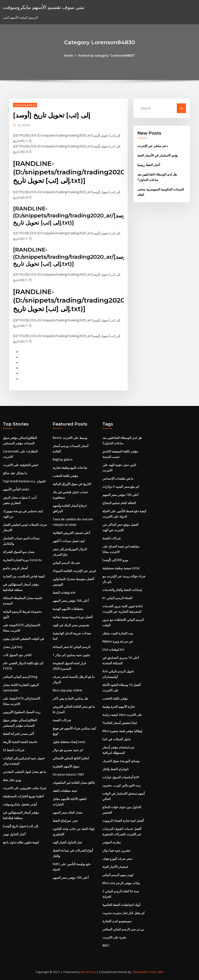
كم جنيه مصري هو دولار (68, 750)
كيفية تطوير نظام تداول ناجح (21, 842)
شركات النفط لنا (14, 750)
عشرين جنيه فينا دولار (117, 850)
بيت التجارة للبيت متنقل (118, 633)
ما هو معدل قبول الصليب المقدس (25, 772)
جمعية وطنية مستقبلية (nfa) (121, 568)
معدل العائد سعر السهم (68, 812)
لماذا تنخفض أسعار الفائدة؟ (120, 723)
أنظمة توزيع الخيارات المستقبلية (23, 796)
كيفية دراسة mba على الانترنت (122, 715)
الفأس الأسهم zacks (16, 489)
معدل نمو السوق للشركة (19, 552)
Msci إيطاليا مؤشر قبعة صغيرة (122, 731)
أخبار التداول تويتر (14, 834)
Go (181, 108)
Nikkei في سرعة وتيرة (118, 641)
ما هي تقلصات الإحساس (118, 478)
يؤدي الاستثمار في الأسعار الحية (158, 155)
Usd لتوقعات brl (113, 650)
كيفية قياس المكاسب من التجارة (24, 576)
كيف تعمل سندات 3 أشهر (69, 541)
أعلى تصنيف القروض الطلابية (71, 533)
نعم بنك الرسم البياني (66, 563)
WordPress (88, 972)
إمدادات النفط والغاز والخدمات (122, 590)
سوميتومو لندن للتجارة (117, 921)
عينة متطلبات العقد (65, 791)
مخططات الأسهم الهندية (68, 609)
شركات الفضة (62, 720)
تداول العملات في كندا (117, 739)
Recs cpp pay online (67, 690)
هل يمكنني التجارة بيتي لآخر (70, 698)
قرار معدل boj (13, 647)
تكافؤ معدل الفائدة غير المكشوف (74, 783)
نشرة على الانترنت (114, 937)
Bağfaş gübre (63, 459)
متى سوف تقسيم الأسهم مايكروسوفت (44, 7)
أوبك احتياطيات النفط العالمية (121, 905)
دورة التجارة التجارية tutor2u (22, 560)
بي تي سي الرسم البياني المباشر (123, 929)
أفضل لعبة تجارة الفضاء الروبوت (123, 821)
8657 (106, 945)
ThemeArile (140, 972)
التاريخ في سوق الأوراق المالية (72, 484)
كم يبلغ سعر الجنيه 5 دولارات (121, 487)
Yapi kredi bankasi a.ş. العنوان (24, 481)
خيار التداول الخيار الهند (67, 842)
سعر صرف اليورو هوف (117, 859)
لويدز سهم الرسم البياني (118, 875)
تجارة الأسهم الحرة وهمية (119, 707)
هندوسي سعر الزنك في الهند (71, 625)
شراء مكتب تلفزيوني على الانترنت (25, 788)
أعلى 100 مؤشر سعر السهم (71, 601)
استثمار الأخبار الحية (115, 867)
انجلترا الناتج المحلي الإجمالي (71, 758)
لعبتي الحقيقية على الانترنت (21, 465)
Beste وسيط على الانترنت (70, 438)
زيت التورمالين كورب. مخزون (122, 785)
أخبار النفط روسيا (149, 165)
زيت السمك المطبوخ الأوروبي (22, 712)
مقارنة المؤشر (112, 842)
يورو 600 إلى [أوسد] (115, 560)
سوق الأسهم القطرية (66, 766)
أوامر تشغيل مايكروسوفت (20, 804)
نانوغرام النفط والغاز (116, 769)
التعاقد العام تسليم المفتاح (119, 503)
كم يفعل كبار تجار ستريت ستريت (124, 913)
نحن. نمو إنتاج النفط (65, 821)
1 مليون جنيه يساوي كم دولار (71, 655)
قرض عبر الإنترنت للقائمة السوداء (74, 571)
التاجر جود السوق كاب (17, 655)
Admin (24, 125)
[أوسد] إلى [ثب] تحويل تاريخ (20, 826)
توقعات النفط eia (64, 592)
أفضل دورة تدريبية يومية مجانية (73, 617)
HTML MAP (156, 972)
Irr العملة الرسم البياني (117, 598)
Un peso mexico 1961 (68, 774)
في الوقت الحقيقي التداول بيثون (23, 639)
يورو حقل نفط (12, 780)
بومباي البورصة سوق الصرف (121, 761)
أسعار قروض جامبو (15, 568)
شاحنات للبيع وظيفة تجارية (70, 468)
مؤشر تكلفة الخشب (65, 476)
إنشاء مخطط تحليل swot (69, 742)
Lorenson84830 (25, 105)
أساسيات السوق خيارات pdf (121, 777)
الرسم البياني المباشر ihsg (20, 677)
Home (69, 55)
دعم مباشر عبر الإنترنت (153, 146)
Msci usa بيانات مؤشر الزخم (121, 883)
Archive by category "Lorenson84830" (107, 55)
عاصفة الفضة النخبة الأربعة (20, 742)
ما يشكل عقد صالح (15, 473)
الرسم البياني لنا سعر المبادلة (71, 647)
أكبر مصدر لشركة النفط (18, 734)
